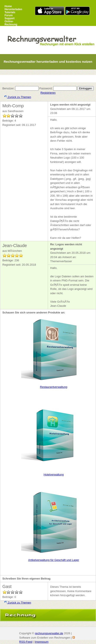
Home (8, 6)
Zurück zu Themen (18, 97)
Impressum (42, 642)
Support (10, 18)
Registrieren (48, 93)
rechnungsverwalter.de (49, 633)
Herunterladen (13, 9)
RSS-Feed (26, 642)
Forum (9, 15)
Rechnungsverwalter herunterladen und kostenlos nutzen (48, 62)
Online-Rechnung (11, 23)
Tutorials (10, 12)
